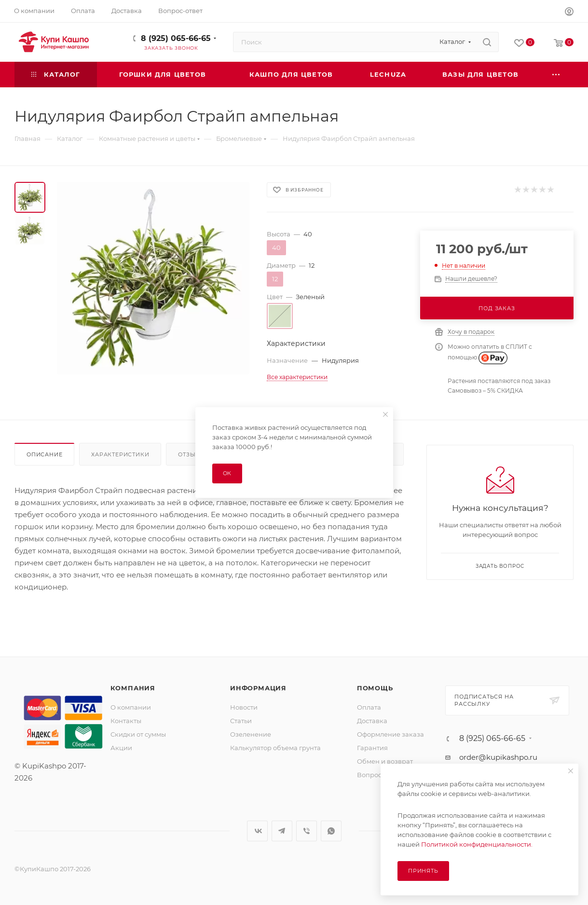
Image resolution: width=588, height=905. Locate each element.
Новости (244, 707)
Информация (258, 688)
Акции (121, 748)
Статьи (241, 721)
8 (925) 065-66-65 (176, 38)
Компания (133, 688)
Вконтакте (257, 831)
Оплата (369, 707)
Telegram (282, 831)
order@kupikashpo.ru (498, 757)
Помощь (375, 688)
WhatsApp (331, 831)
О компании (131, 707)
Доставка (372, 721)
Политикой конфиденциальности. (477, 844)
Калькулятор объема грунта (275, 748)
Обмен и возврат (385, 761)
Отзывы (192, 454)
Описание (44, 454)
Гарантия (372, 748)
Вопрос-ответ (379, 775)
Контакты (126, 721)
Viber (307, 831)
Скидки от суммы (138, 734)
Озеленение (251, 734)
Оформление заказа (390, 734)
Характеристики (120, 454)
